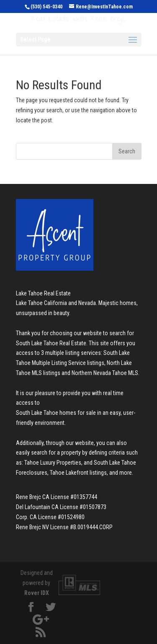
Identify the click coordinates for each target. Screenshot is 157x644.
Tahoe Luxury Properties (53, 463)
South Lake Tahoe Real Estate (51, 343)
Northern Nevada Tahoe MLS (105, 373)
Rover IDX (37, 593)
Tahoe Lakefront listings (78, 473)
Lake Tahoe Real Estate (43, 293)
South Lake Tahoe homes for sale (56, 413)
